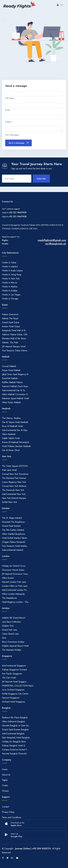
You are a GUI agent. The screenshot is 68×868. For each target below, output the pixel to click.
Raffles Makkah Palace (12, 382)
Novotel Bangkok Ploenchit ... (16, 754)
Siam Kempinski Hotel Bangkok (16, 738)
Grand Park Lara (9, 630)
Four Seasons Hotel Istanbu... (15, 546)
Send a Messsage (18, 143)
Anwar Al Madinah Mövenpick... (16, 442)
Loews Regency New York (14, 482)
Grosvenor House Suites (13, 570)
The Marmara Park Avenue (14, 478)
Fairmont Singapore (11, 698)
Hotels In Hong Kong (12, 275)
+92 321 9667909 (17, 213)
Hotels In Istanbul (10, 267)
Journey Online (22, 849)
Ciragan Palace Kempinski (14, 542)
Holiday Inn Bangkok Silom (14, 742)
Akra (4, 638)
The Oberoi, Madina (11, 418)
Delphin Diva (8, 626)
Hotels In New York (11, 279)
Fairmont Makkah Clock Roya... (16, 386)
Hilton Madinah (9, 434)
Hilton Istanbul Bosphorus (13, 534)
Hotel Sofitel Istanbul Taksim (15, 538)
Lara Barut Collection (11, 622)
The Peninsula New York (13, 490)
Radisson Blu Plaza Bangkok (15, 718)
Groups (5, 791)
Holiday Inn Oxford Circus (14, 566)
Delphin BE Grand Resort (14, 618)
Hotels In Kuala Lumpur (12, 271)
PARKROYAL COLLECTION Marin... (19, 686)
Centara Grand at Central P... (15, 750)
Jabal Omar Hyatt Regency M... (16, 374)
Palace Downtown (10, 314)
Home (5, 769)
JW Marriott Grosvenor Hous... (16, 574)
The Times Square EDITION (15, 466)
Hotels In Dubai (9, 263)
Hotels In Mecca (9, 283)
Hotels (5, 785)
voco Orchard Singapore (13, 690)
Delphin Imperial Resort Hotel (15, 646)
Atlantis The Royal (10, 318)
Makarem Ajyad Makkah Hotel (15, 398)
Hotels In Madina (10, 287)
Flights (5, 780)
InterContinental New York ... (15, 494)
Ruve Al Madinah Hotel (12, 426)
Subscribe (41, 179)
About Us (6, 775)
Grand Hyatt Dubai (11, 322)
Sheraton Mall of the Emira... (15, 338)
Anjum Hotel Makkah (11, 370)
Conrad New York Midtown (14, 486)
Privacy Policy (8, 812)
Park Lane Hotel (9, 470)
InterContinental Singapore (14, 666)
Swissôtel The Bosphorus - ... (15, 522)
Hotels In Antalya (10, 291)
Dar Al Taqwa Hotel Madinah (15, 422)
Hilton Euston (8, 578)
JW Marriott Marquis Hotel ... (15, 346)
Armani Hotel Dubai (11, 326)
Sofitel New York (10, 502)
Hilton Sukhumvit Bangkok (13, 722)
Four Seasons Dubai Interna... (16, 351)
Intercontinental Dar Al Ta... (14, 390)
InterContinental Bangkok (13, 734)
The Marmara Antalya (12, 650)
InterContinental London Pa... (15, 590)
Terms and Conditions (12, 817)
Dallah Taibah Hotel (11, 438)
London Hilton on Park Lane (15, 586)
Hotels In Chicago (10, 299)
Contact (5, 807)
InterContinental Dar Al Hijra (15, 430)
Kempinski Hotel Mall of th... (15, 330)
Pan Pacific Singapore (12, 674)
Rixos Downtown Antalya (13, 642)
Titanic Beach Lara (10, 634)
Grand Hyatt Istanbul (11, 526)
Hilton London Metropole (13, 594)
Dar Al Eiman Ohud (11, 450)
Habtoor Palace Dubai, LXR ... (16, 334)
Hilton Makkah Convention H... (16, 394)
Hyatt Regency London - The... (16, 602)
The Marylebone (9, 598)
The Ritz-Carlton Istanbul (13, 530)
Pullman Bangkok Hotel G (14, 746)
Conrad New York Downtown (15, 474)
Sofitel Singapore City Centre (15, 694)
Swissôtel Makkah (10, 378)
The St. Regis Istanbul (12, 518)
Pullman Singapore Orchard (14, 670)
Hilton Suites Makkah (11, 402)
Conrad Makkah (9, 366)
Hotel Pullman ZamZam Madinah (16, 446)
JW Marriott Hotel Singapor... (15, 682)
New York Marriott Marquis (14, 498)
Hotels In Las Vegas (11, 295)
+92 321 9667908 (17, 217)
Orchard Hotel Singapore (13, 702)
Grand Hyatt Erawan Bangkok (15, 730)
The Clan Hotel (9, 678)
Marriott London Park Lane (14, 582)
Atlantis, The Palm (10, 342)
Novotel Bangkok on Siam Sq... (16, 726)
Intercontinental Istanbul (13, 550)
